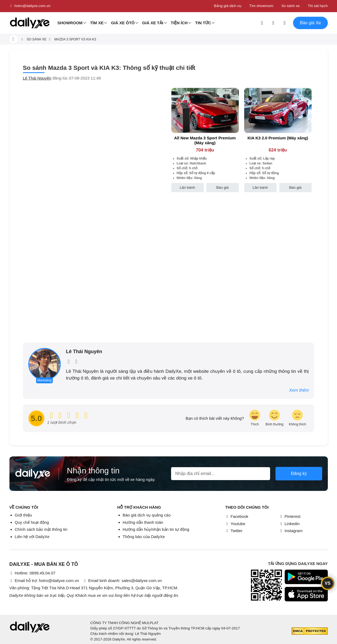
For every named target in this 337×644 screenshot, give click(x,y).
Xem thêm (299, 390)
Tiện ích (179, 23)
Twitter (234, 531)
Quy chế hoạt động (32, 522)
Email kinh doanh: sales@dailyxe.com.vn (122, 581)
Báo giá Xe (310, 23)
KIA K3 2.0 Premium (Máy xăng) (278, 138)
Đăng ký (299, 473)
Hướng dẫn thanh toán (143, 522)
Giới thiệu (23, 515)
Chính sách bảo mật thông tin (41, 529)
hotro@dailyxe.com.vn (30, 6)
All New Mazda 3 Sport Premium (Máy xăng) (205, 140)
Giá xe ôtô (123, 23)
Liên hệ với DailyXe (32, 537)
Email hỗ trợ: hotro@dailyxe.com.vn (44, 581)
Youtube (235, 524)
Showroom (70, 23)
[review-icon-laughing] (255, 418)
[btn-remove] (235, 92)
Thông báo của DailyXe (144, 537)
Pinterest (290, 516)
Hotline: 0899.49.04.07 (33, 573)
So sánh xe (291, 6)
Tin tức (203, 23)
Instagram (291, 531)
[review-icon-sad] (297, 418)
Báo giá (223, 187)
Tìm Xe (97, 23)
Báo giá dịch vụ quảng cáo (147, 515)
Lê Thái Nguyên (37, 78)
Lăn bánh (187, 187)
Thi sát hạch (318, 6)
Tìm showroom (261, 6)
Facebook (237, 516)
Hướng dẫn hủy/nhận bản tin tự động (156, 529)
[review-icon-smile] (274, 418)
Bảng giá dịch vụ (228, 6)
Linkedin (290, 524)
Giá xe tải (153, 23)
